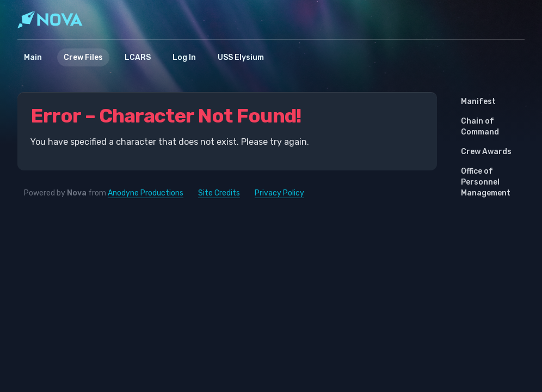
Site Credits (219, 193)
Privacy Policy (279, 193)
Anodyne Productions (146, 193)
